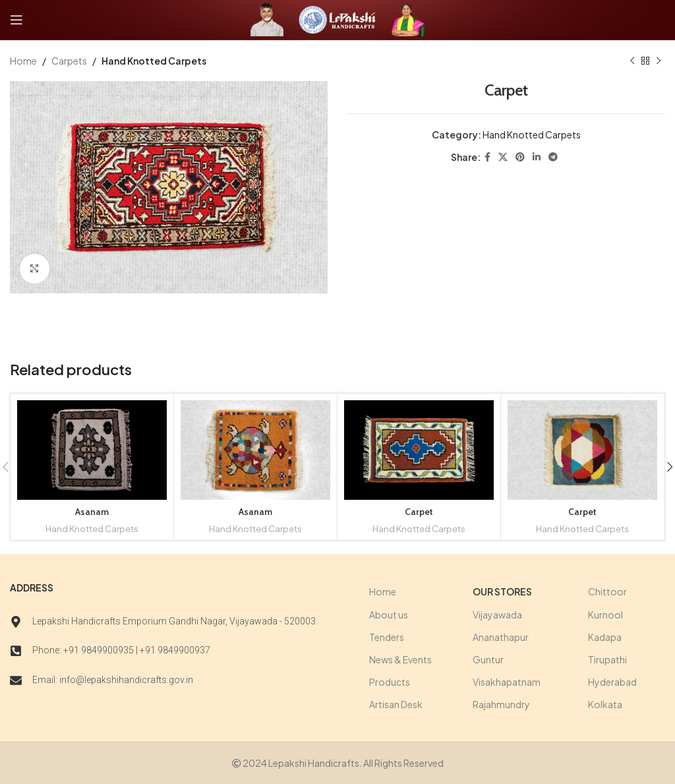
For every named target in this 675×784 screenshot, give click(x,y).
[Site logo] (267, 18)
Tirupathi (607, 659)
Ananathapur (501, 637)
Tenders (387, 637)
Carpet (419, 512)
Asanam (92, 512)
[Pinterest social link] (520, 158)
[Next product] (659, 61)
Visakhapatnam (507, 682)
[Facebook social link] (487, 158)
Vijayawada (497, 615)
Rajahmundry (501, 704)
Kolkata (605, 704)
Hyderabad (612, 682)
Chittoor (607, 591)
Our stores (502, 591)
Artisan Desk (396, 704)
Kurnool (605, 615)
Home (23, 61)
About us (389, 615)
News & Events (400, 659)
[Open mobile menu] (16, 20)
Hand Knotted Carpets (154, 61)
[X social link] (503, 158)
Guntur (488, 659)
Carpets (69, 61)
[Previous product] (632, 61)
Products (390, 682)
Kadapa (605, 637)
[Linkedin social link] (537, 158)
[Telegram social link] (553, 158)
